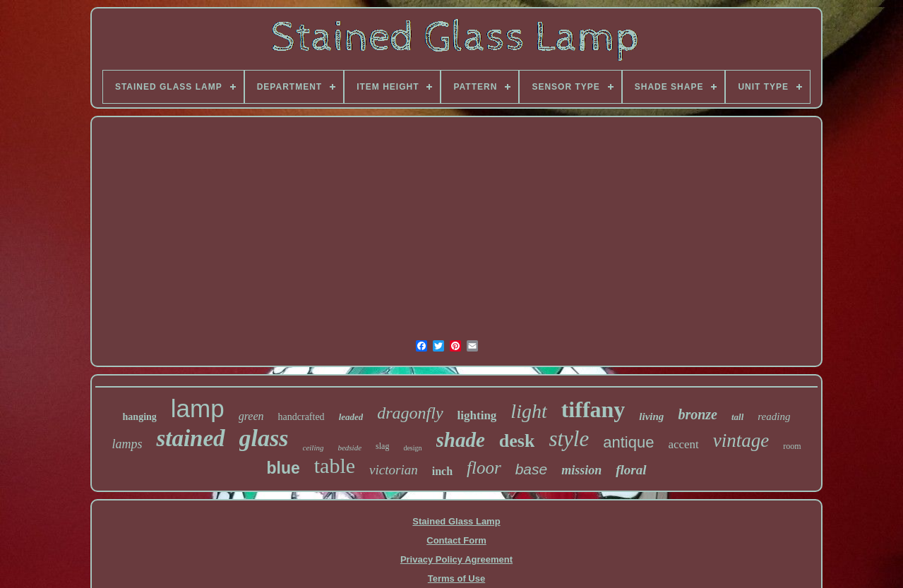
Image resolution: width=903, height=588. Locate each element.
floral (631, 470)
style (569, 439)
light (528, 411)
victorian (394, 470)
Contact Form (456, 540)
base (532, 469)
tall (737, 417)
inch (442, 471)
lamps (127, 444)
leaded (351, 417)
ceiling (313, 448)
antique (628, 442)
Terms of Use (456, 578)
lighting (477, 415)
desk (517, 441)
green (251, 416)
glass (264, 438)
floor (484, 468)
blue (283, 468)
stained (190, 438)
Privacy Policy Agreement (456, 559)
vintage (741, 440)
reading (774, 416)
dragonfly (410, 413)
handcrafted (301, 417)
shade (461, 440)
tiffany (593, 409)
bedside (349, 448)
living (651, 416)
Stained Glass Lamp (456, 521)
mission (581, 470)
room (792, 446)
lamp (198, 408)
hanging (140, 417)
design (412, 448)
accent (683, 444)
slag (382, 446)
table (335, 466)
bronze (698, 414)
